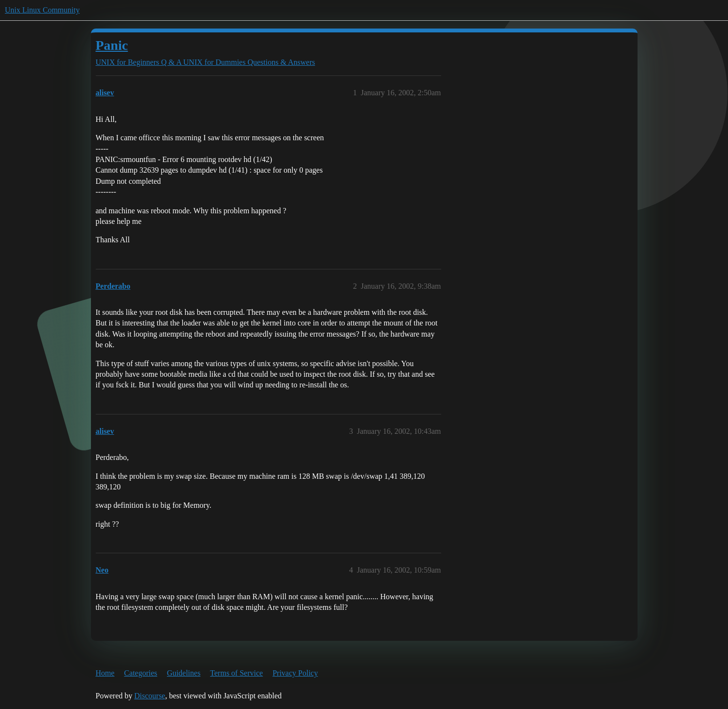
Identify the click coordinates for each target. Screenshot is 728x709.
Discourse (149, 696)
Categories (141, 673)
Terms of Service (236, 673)
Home (105, 673)
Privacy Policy (295, 673)
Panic (112, 45)
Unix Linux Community (42, 10)
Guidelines (184, 673)
